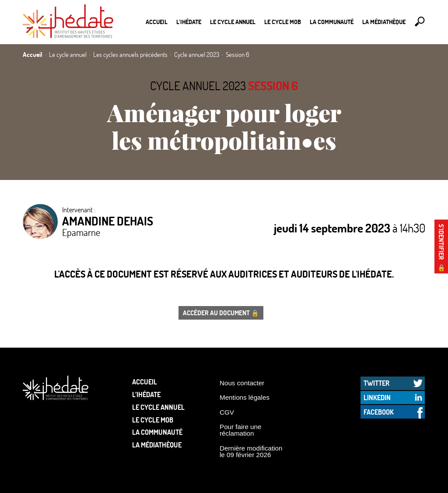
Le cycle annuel (233, 22)
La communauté (332, 22)
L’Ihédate (189, 22)
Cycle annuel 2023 (198, 86)
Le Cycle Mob (283, 22)
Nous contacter (242, 383)
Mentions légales (245, 397)
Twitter (376, 383)
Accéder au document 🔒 (221, 313)
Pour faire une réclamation (240, 430)
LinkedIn (377, 397)
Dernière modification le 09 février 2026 (251, 451)
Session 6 (273, 86)
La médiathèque (384, 22)
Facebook (379, 412)
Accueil (157, 22)
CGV (227, 412)
